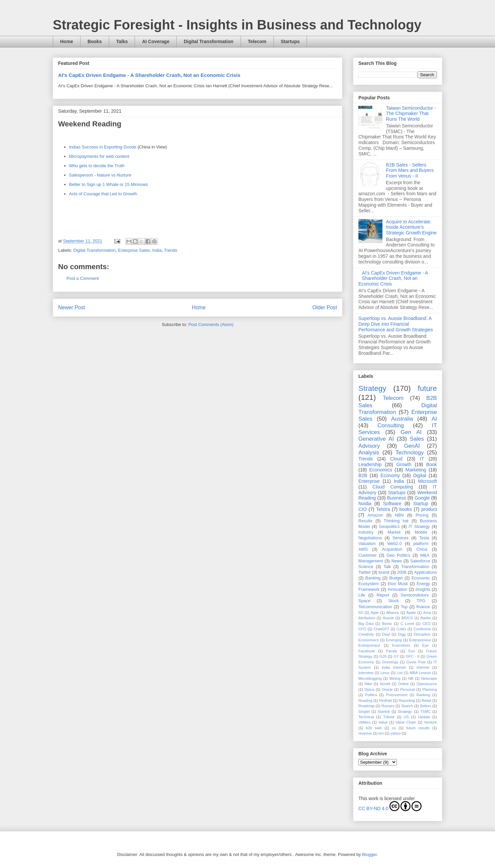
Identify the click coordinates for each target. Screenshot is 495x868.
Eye (425, 645)
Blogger (369, 854)
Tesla (424, 538)
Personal (407, 689)
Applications (426, 572)
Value (383, 722)
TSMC (426, 712)
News (397, 561)
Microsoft (427, 481)
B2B (363, 475)
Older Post (325, 307)
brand (384, 572)
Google (422, 498)
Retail (426, 700)
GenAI (412, 446)
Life (362, 595)
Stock (393, 601)
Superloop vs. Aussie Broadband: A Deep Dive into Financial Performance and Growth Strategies (396, 324)
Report (383, 595)
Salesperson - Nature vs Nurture (100, 175)
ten (381, 733)
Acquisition (392, 549)
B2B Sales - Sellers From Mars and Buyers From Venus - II (410, 171)
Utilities (364, 722)
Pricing (422, 515)
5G (361, 613)
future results (418, 728)
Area (427, 613)
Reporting (407, 700)
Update (424, 717)
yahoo (395, 733)
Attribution (367, 618)
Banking (373, 578)
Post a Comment (83, 278)
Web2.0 (394, 544)
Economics (381, 470)
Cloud (396, 459)
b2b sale (374, 728)
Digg (402, 634)
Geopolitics (389, 527)
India (157, 250)
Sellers (426, 706)
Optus (369, 689)
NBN (399, 515)
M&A (425, 555)
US (406, 717)
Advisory (369, 446)
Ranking (423, 695)
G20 (383, 656)
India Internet (394, 667)
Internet (423, 667)
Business (397, 498)
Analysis (369, 453)
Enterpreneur (420, 640)
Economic (421, 578)
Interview (366, 673)
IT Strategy (419, 527)
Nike (368, 684)
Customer (368, 555)
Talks (122, 41)
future (427, 388)
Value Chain (406, 722)
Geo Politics (398, 555)
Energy (423, 584)
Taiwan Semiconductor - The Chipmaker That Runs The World (411, 114)
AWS (363, 549)
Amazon (375, 515)
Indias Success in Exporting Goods (103, 147)
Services (400, 538)
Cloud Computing (393, 487)
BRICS (407, 618)
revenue (365, 733)
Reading (365, 700)
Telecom (257, 41)
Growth (404, 464)
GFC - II (413, 656)
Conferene (422, 629)
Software (392, 504)
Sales (417, 439)
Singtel (364, 712)
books (406, 509)
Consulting (391, 425)
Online (403, 684)
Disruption (422, 634)
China (422, 549)
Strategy (372, 388)
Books (95, 41)
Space (364, 601)
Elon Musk (398, 584)
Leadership (370, 464)
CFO (362, 629)
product (429, 509)
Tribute (389, 717)
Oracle (387, 689)
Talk (387, 567)
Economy (390, 475)
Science (366, 567)
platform (421, 544)
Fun (412, 651)
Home (67, 41)
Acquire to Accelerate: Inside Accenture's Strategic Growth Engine (411, 227)
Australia (402, 419)
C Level (407, 624)
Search (407, 706)
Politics (371, 695)
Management (371, 561)
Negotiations (370, 538)
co (394, 728)
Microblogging (370, 678)
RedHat (385, 700)
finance (423, 607)
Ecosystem (369, 584)
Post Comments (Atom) (211, 324)
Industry (366, 532)
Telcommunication (375, 607)
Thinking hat (396, 521)
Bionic (387, 624)
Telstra (383, 509)
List (400, 673)
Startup (421, 504)
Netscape (429, 678)
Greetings (390, 662)
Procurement (397, 695)
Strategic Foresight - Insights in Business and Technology (237, 25)
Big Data (366, 624)
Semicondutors (415, 595)
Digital (420, 475)
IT (422, 459)
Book (432, 464)
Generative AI (376, 439)
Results (365, 521)
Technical (366, 717)
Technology (410, 453)
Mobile (421, 532)
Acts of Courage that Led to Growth (103, 194)
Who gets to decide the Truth (97, 166)
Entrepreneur (369, 645)
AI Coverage (156, 41)
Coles (401, 629)
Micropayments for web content (99, 156)
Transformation (415, 567)
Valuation (367, 544)
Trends (171, 250)
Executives (401, 645)
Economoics (369, 640)
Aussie (388, 618)
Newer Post (72, 307)
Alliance (393, 613)
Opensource (427, 684)
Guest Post (416, 662)
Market (394, 532)
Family (392, 651)
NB (411, 678)
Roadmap (367, 706)
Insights (423, 589)
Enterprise (369, 481)
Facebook (367, 651)
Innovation (397, 589)
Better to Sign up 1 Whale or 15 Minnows (109, 184)
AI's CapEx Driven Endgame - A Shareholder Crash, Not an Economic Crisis (149, 75)
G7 (396, 656)
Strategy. (405, 712)
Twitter (365, 572)
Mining (395, 678)
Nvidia (365, 504)
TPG (421, 601)
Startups (290, 41)
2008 (402, 572)
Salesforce (420, 561)
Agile (375, 613)
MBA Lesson (421, 673)
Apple (411, 613)
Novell (385, 684)
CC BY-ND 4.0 (390, 806)
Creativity (366, 634)
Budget (396, 578)
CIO (363, 509)
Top (404, 607)
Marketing (416, 470)
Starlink (384, 712)
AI (434, 419)
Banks (426, 618)
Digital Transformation (209, 41)
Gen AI (411, 432)
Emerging (394, 640)
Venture (431, 722)
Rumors (388, 706)
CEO (426, 624)
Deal (386, 634)
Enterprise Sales (134, 250)
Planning (430, 689)
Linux (385, 673)
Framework (369, 589)
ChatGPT (382, 629)
